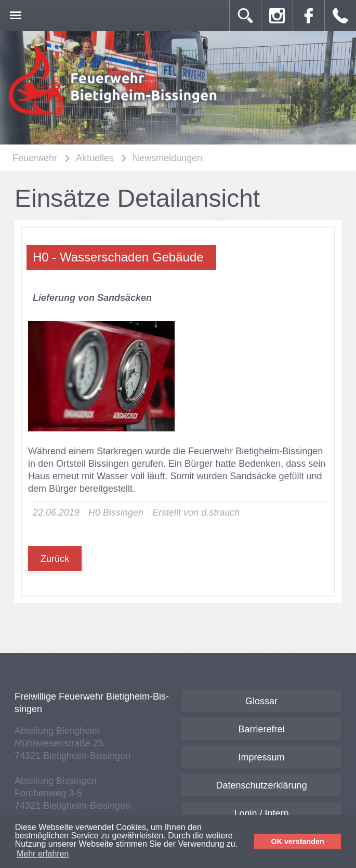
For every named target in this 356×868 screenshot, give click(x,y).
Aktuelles (95, 158)
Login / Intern (262, 813)
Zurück (55, 559)
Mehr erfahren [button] (43, 854)
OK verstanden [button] (298, 841)
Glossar (261, 701)
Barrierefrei (262, 729)
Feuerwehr (35, 158)
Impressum (262, 757)
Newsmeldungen (167, 158)
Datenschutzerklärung (262, 785)
